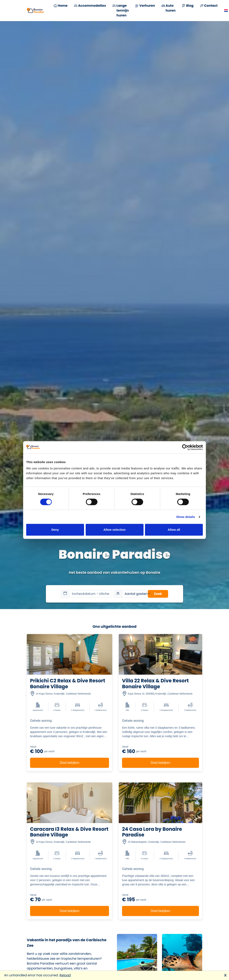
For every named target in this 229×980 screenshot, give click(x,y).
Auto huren (169, 8)
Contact (209, 6)
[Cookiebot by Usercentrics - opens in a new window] (185, 447)
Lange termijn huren (121, 11)
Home (61, 6)
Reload (65, 975)
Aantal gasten (135, 594)
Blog (188, 6)
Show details (186, 517)
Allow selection (114, 530)
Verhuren (145, 6)
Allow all (174, 530)
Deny (55, 530)
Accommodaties (90, 6)
